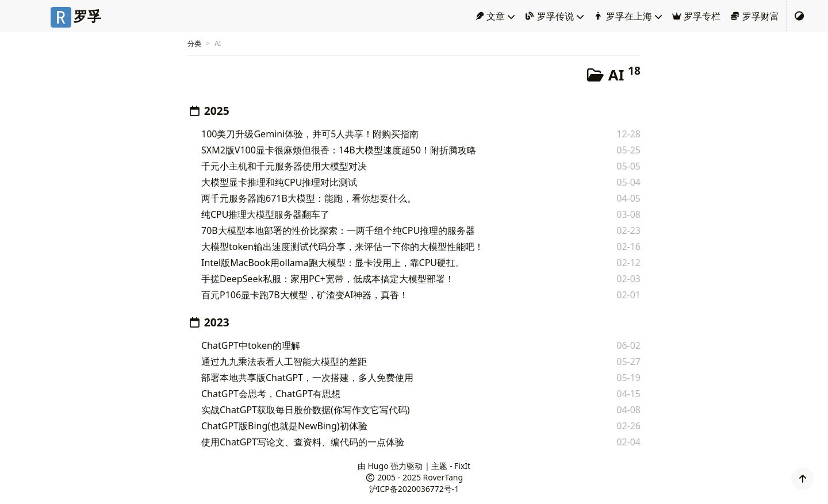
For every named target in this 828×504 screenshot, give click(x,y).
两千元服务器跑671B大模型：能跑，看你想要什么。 (309, 198)
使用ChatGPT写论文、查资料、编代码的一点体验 (303, 442)
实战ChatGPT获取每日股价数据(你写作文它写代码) (306, 410)
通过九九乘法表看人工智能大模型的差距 (284, 361)
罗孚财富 (754, 16)
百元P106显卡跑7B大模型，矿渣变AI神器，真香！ (305, 295)
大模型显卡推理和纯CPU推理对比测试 (279, 182)
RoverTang (443, 477)
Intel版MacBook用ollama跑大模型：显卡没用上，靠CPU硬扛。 (333, 263)
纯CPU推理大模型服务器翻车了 (266, 214)
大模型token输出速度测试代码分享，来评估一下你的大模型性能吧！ (342, 247)
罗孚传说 (549, 16)
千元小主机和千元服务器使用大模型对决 (284, 166)
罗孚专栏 (696, 16)
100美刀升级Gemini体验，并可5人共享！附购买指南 (310, 134)
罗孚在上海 (623, 16)
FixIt (462, 466)
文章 (490, 16)
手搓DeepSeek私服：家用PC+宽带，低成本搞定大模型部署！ (328, 279)
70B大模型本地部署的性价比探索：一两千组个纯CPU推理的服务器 (338, 230)
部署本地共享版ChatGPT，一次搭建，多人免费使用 (307, 378)
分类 (194, 43)
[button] (803, 479)
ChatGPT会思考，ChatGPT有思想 (271, 394)
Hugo (378, 466)
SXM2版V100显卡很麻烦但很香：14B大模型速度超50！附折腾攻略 (339, 150)
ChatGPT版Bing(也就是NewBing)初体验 (284, 426)
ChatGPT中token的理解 (251, 345)
